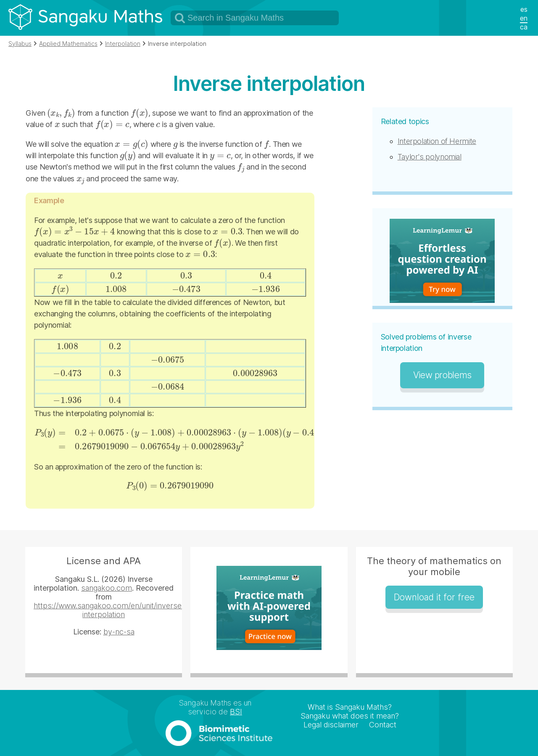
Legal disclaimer (331, 725)
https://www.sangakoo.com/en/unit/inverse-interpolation (109, 610)
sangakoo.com (107, 588)
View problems (442, 375)
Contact (383, 725)
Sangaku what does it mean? (350, 716)
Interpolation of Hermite (437, 141)
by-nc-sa (119, 632)
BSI (236, 712)
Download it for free (434, 597)
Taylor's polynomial (430, 157)
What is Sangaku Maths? (350, 707)
